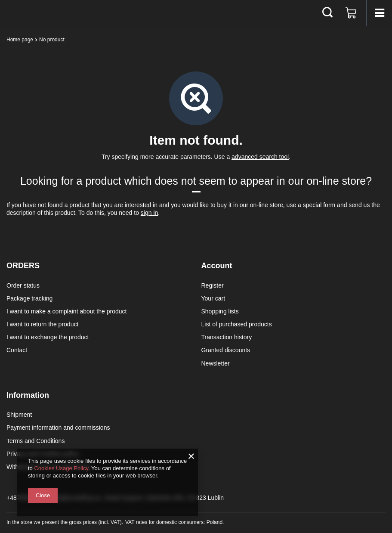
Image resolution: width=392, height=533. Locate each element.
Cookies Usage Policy (61, 468)
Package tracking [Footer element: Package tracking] (29, 298)
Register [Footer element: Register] (213, 285)
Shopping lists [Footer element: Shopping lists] (220, 311)
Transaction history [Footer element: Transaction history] (227, 337)
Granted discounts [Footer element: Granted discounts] (226, 350)
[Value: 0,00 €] (351, 13)
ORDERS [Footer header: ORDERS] (23, 266)
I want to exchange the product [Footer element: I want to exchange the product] (48, 337)
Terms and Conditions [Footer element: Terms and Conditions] (35, 441)
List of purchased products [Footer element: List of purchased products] (237, 324)
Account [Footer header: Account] (217, 266)
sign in (149, 213)
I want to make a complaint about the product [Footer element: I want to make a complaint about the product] (66, 311)
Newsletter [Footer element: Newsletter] (216, 363)
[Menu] (379, 13)
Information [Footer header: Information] (28, 395)
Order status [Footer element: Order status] (23, 285)
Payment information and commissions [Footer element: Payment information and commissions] (58, 428)
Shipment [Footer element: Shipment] (19, 415)
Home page (20, 40)
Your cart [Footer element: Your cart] (213, 298)
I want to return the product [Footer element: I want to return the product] (42, 324)
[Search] (327, 13)
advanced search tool (260, 157)
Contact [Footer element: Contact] (17, 350)
